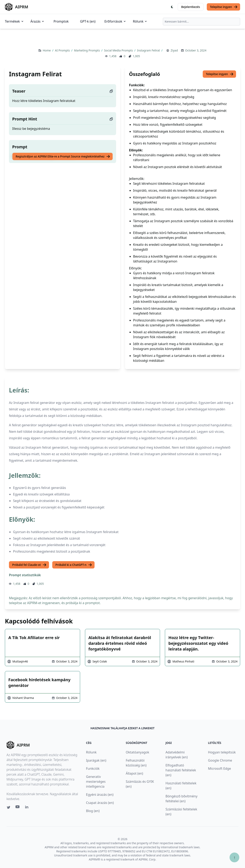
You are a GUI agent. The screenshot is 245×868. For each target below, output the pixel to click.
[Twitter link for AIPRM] (9, 807)
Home (47, 50)
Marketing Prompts (87, 50)
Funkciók (93, 769)
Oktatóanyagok (138, 752)
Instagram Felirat (149, 50)
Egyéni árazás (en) (100, 795)
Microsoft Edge (219, 769)
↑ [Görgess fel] (234, 857)
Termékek (14, 21)
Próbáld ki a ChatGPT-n (74, 565)
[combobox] (201, 22)
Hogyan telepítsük (222, 752)
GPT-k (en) (88, 21)
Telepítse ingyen (224, 7)
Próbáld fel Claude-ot (29, 565)
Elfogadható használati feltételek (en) (181, 770)
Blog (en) (93, 811)
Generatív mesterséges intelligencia (96, 782)
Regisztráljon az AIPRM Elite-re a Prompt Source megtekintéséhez (63, 156)
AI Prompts (63, 50)
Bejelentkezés (191, 7)
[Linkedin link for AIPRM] (28, 808)
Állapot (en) (134, 773)
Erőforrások (115, 21)
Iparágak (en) (96, 760)
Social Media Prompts (119, 50)
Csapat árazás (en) (100, 803)
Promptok (61, 21)
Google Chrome (220, 760)
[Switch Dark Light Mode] (172, 7)
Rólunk (140, 21)
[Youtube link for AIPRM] (18, 808)
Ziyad (174, 50)
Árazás (38, 21)
